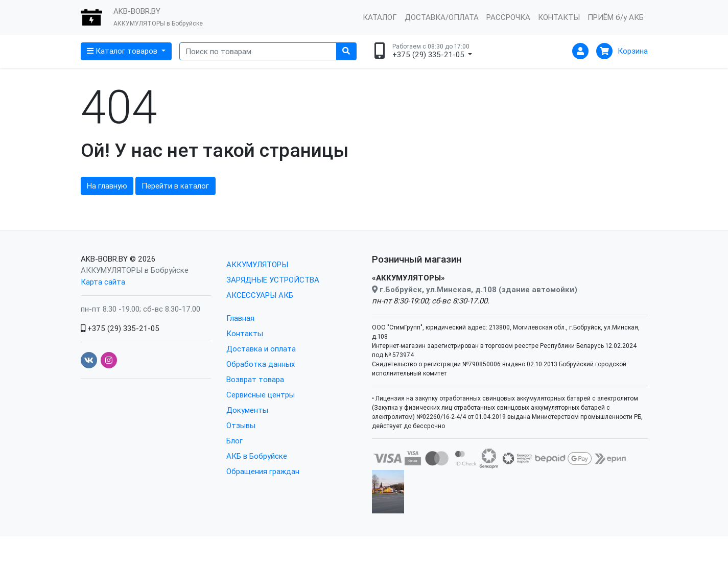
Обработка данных (261, 364)
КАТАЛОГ (380, 17)
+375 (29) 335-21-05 (120, 328)
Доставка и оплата (261, 349)
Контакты (245, 333)
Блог (234, 441)
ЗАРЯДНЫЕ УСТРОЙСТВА (273, 280)
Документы (247, 410)
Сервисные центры (261, 395)
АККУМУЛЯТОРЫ (257, 264)
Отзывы (241, 425)
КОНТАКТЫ (559, 17)
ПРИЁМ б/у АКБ (616, 17)
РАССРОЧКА (508, 17)
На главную (107, 186)
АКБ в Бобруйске (257, 456)
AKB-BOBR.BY (104, 259)
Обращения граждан (263, 471)
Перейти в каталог (175, 186)
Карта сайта (103, 282)
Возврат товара (255, 379)
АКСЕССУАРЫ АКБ (260, 295)
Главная (240, 318)
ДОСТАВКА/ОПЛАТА (442, 17)
